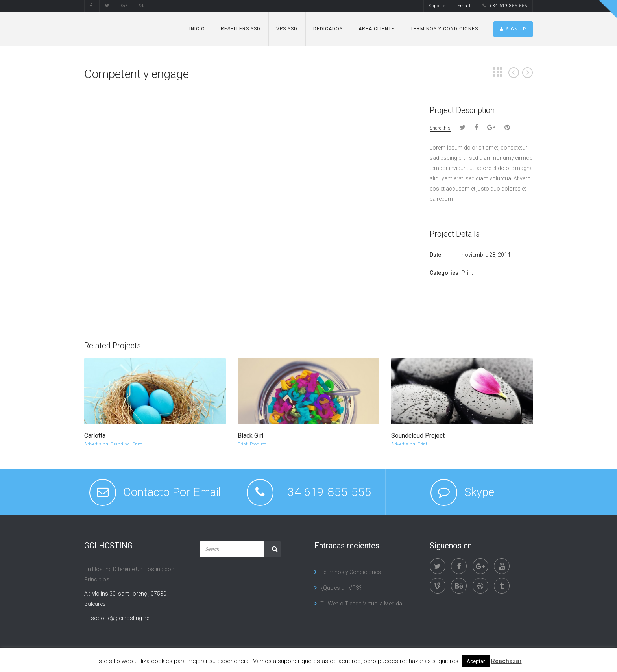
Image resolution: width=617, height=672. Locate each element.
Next (527, 73)
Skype (479, 492)
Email (464, 6)
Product (258, 444)
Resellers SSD (241, 29)
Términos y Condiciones (444, 29)
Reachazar (506, 661)
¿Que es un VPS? (341, 588)
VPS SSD (287, 29)
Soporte (437, 6)
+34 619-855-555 (505, 6)
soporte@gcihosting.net (121, 618)
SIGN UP (513, 29)
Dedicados (328, 29)
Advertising (96, 444)
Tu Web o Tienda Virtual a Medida (361, 604)
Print (137, 444)
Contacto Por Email (172, 492)
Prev (514, 73)
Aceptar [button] (476, 661)
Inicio (197, 29)
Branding (120, 444)
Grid (498, 72)
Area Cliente (377, 29)
